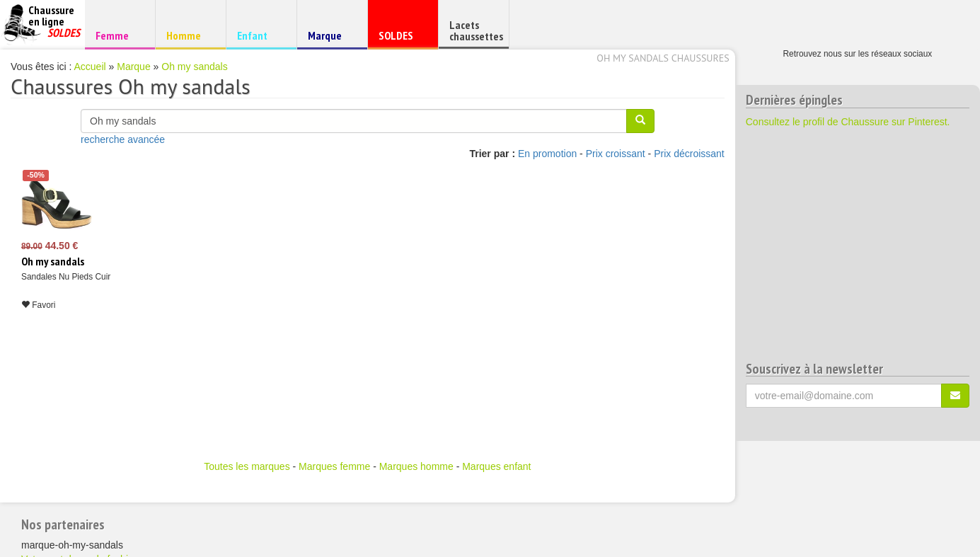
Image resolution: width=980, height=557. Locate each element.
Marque (330, 39)
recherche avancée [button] (123, 139)
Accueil (90, 67)
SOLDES (401, 39)
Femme (118, 35)
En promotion (547, 154)
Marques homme (416, 466)
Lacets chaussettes (476, 30)
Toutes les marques (247, 466)
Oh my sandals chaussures (663, 58)
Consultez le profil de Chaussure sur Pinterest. (848, 122)
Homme (189, 35)
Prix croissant (616, 154)
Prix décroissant (689, 154)
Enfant (259, 35)
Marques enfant (496, 466)
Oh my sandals (194, 67)
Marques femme (334, 466)
